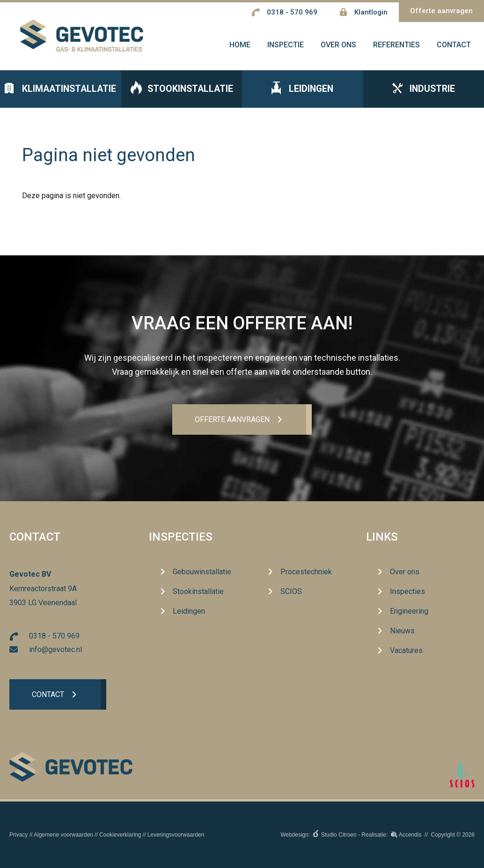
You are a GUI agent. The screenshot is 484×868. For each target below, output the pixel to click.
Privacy (18, 835)
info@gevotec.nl (55, 649)
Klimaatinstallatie (60, 89)
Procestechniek (306, 572)
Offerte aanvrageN (232, 419)
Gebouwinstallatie (202, 572)
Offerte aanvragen (441, 11)
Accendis (410, 835)
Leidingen (302, 89)
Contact (48, 694)
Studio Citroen (339, 835)
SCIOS (291, 592)
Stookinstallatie (182, 89)
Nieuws (402, 631)
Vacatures (406, 651)
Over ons (405, 572)
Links (382, 537)
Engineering (409, 612)
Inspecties (181, 537)
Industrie (424, 89)
